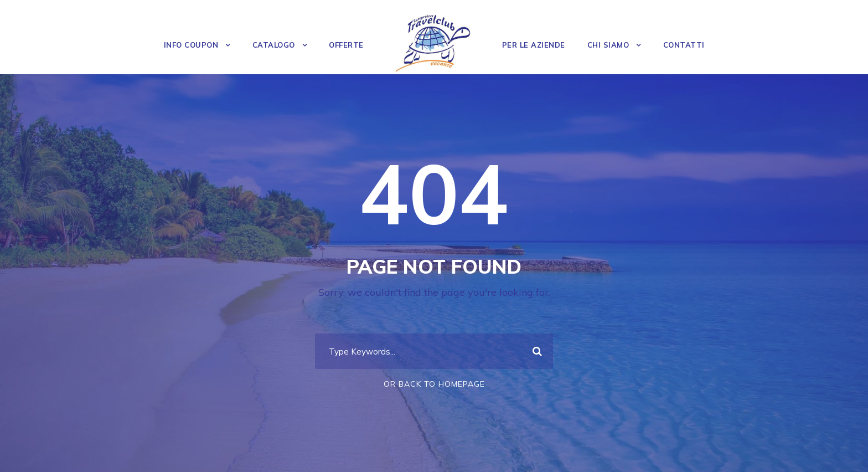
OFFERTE (346, 45)
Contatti (684, 45)
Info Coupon (191, 45)
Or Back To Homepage (434, 384)
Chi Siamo (608, 45)
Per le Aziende (534, 45)
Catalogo (274, 45)
